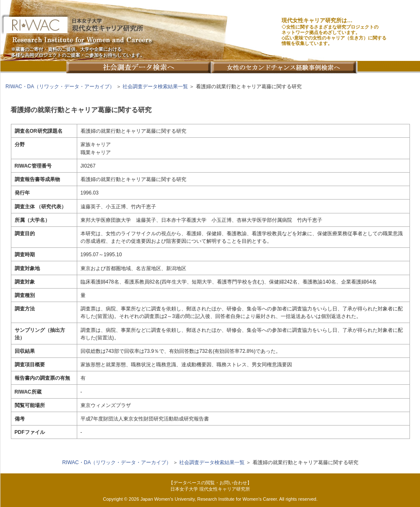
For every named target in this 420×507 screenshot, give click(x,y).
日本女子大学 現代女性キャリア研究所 (210, 489)
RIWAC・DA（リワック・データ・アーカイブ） (60, 87)
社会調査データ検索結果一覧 (155, 87)
